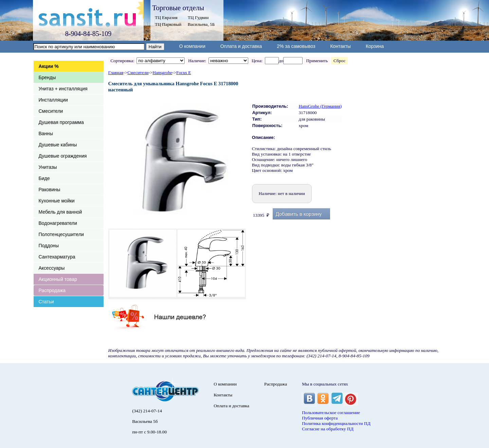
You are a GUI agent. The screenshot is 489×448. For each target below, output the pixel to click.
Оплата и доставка (241, 46)
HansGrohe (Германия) (320, 106)
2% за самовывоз (296, 46)
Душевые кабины (58, 145)
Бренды (47, 77)
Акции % (49, 66)
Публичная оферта (320, 418)
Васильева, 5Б (201, 24)
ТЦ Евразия (166, 17)
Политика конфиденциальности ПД (336, 423)
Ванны (46, 133)
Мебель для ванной (60, 212)
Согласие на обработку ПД (328, 429)
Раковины (50, 190)
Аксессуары (52, 268)
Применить (317, 61)
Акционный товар (58, 279)
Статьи (46, 302)
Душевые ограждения (63, 156)
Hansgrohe (162, 73)
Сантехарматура (57, 257)
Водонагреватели (58, 223)
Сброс (339, 61)
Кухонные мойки (57, 201)
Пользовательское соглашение (331, 413)
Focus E (184, 73)
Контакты (340, 46)
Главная (116, 73)
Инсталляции (53, 100)
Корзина (375, 46)
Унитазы (48, 167)
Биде (44, 178)
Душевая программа (61, 122)
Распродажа (52, 290)
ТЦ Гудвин (198, 17)
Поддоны (49, 246)
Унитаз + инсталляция (63, 89)
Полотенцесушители (61, 234)
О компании (192, 46)
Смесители (51, 111)
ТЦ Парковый (168, 24)
